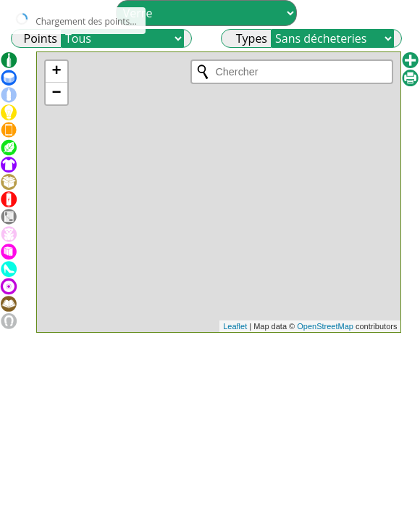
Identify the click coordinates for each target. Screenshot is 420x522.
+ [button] (56, 72)
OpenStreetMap (325, 326)
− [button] (56, 94)
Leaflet (235, 326)
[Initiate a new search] (203, 72)
